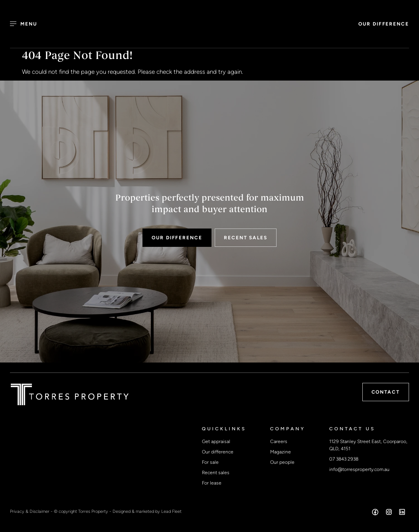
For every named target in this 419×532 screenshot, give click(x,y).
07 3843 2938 (344, 459)
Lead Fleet (171, 511)
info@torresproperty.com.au (359, 469)
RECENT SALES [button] (246, 238)
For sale (210, 462)
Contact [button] (386, 392)
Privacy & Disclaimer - (32, 511)
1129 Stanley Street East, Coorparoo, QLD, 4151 (368, 445)
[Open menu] (28, 24)
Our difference (218, 452)
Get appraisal (216, 441)
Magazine (281, 452)
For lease (212, 483)
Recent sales (216, 473)
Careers (279, 441)
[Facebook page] (376, 513)
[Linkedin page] (402, 513)
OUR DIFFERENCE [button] (384, 24)
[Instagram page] (389, 513)
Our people (282, 462)
